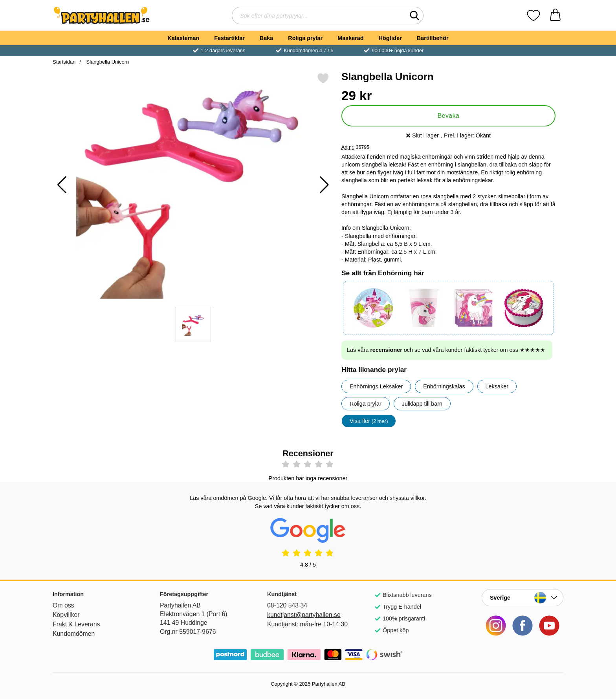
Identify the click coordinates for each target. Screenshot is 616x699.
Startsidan (64, 62)
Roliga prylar (305, 38)
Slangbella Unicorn (107, 62)
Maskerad (350, 38)
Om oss (63, 605)
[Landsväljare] (522, 598)
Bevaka (449, 116)
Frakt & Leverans (76, 624)
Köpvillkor (66, 615)
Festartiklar (229, 38)
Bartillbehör (433, 38)
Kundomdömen (74, 634)
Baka (266, 38)
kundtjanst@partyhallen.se (304, 615)
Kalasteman (183, 38)
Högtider (390, 38)
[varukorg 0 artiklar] (555, 16)
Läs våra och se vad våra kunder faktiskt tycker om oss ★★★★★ (446, 350)
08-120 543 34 (287, 605)
